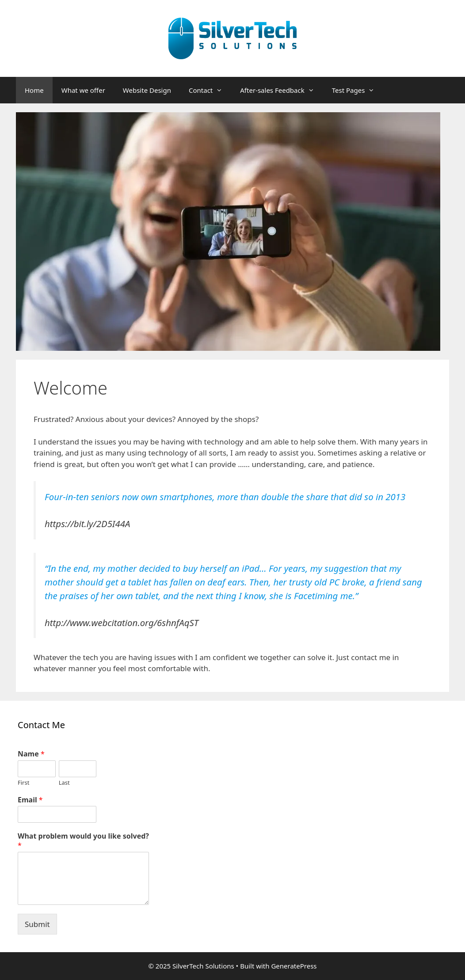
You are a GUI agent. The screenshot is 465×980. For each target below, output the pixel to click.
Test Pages (358, 90)
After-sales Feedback (281, 90)
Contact (210, 90)
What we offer (83, 90)
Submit (37, 924)
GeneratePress (294, 966)
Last (64, 783)
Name (31, 754)
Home (34, 90)
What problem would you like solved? (83, 841)
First (23, 783)
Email (30, 800)
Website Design (147, 90)
